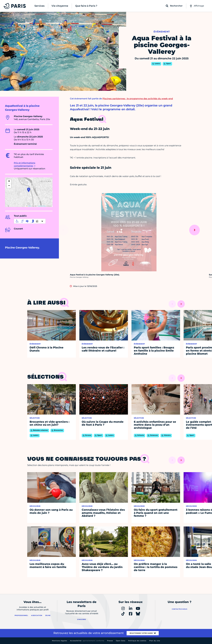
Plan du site (155, 641)
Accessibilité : (87, 641)
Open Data (121, 641)
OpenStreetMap (42, 206)
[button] (29, 190)
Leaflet (29, 206)
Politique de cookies (137, 641)
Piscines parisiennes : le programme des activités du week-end (138, 99)
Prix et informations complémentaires (25, 164)
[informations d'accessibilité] (30, 221)
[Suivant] (194, 230)
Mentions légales (60, 641)
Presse (110, 641)
